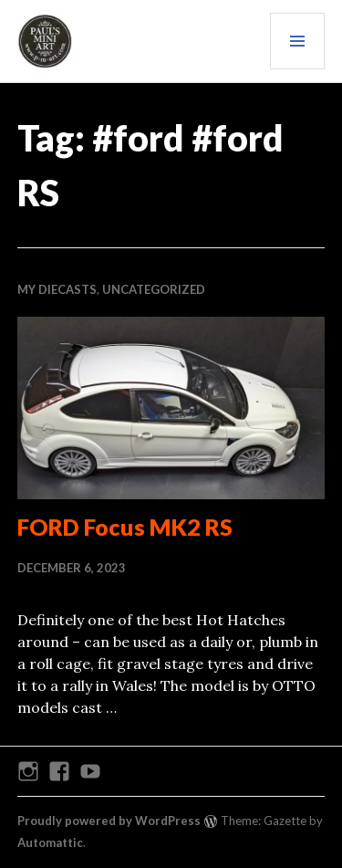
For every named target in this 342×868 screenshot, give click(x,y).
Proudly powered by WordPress (109, 821)
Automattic (50, 842)
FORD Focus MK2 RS (125, 527)
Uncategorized (154, 289)
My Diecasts (57, 289)
